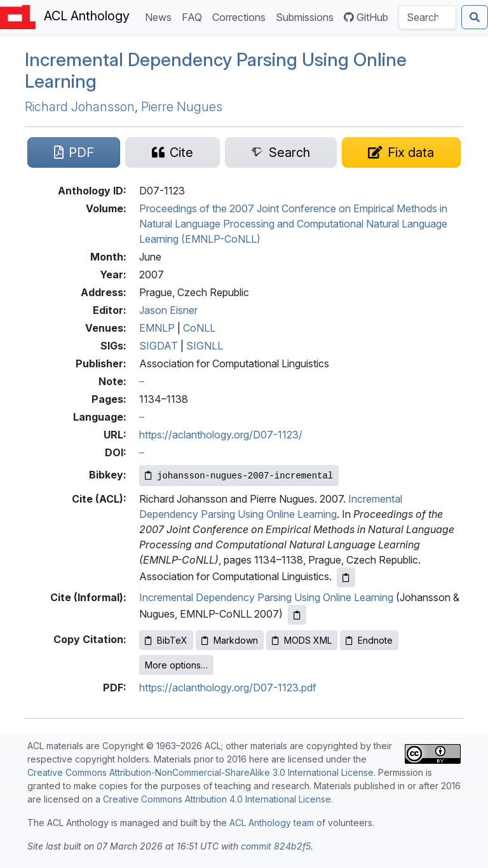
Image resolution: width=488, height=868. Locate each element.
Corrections (241, 16)
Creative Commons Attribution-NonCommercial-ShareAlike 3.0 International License (200, 772)
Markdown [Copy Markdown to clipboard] (230, 640)
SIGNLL (205, 346)
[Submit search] (475, 17)
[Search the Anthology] (427, 17)
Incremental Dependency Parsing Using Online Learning (216, 71)
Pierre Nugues (182, 107)
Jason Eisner (168, 310)
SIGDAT (159, 346)
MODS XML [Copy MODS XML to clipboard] (302, 640)
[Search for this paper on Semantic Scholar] (281, 153)
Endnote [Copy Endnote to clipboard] (369, 640)
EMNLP (157, 328)
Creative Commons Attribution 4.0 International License (217, 799)
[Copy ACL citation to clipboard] (346, 577)
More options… (176, 665)
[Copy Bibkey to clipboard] (239, 476)
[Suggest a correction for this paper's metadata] (401, 153)
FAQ (194, 16)
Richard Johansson (80, 107)
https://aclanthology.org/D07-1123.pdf (228, 688)
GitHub (366, 17)
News (161, 16)
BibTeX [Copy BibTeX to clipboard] (166, 640)
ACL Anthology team (272, 823)
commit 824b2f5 (276, 846)
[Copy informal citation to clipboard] (297, 615)
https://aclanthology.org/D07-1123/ (221, 435)
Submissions (307, 16)
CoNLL (199, 328)
